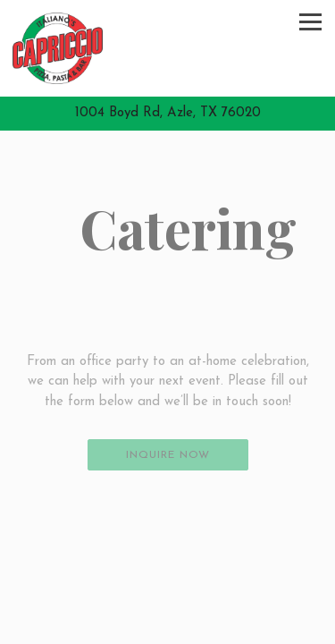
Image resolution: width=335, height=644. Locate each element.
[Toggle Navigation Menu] (310, 22)
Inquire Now (168, 455)
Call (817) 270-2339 (167, 597)
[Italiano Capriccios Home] (58, 48)
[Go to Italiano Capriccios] (167, 114)
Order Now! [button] (167, 629)
